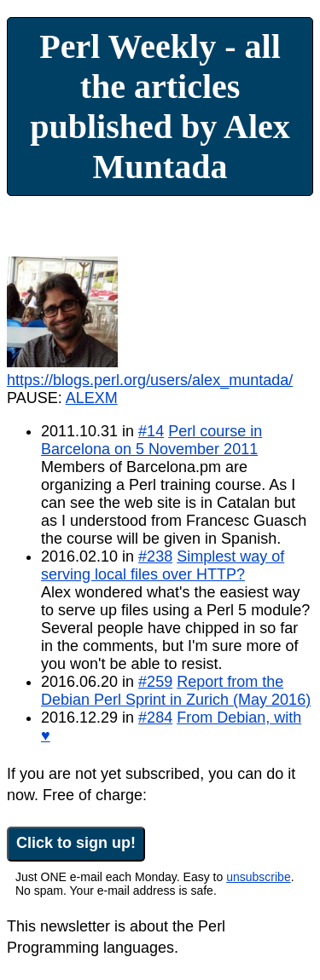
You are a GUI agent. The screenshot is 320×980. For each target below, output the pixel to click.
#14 (151, 431)
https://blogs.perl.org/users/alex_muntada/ (150, 380)
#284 (155, 718)
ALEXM (92, 398)
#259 (155, 682)
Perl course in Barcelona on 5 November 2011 (151, 440)
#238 (155, 556)
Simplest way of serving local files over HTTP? (163, 565)
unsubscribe (259, 877)
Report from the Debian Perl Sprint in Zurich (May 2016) (176, 691)
